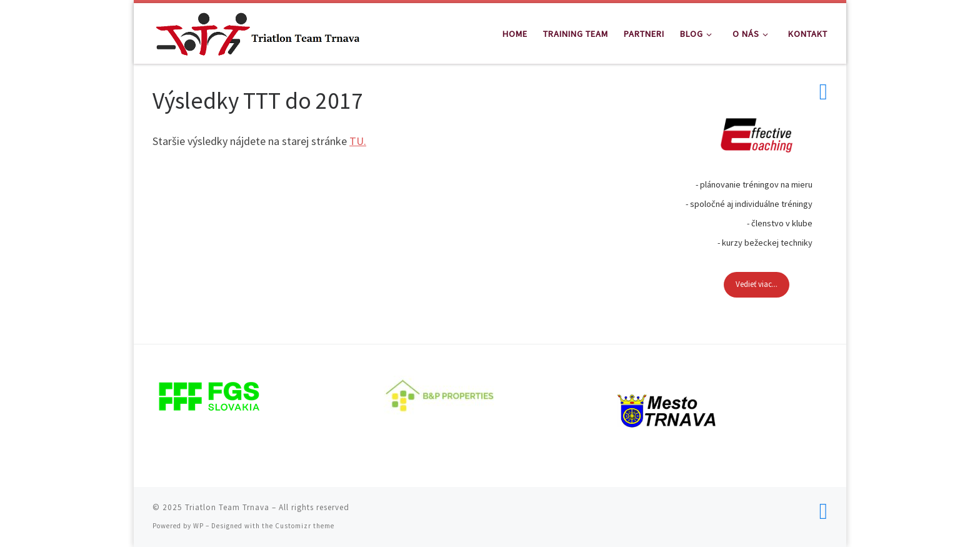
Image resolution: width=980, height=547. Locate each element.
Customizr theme (305, 526)
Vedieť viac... (757, 284)
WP (198, 526)
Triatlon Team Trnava (227, 507)
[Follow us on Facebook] (823, 92)
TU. (358, 141)
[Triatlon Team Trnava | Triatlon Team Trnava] (257, 31)
